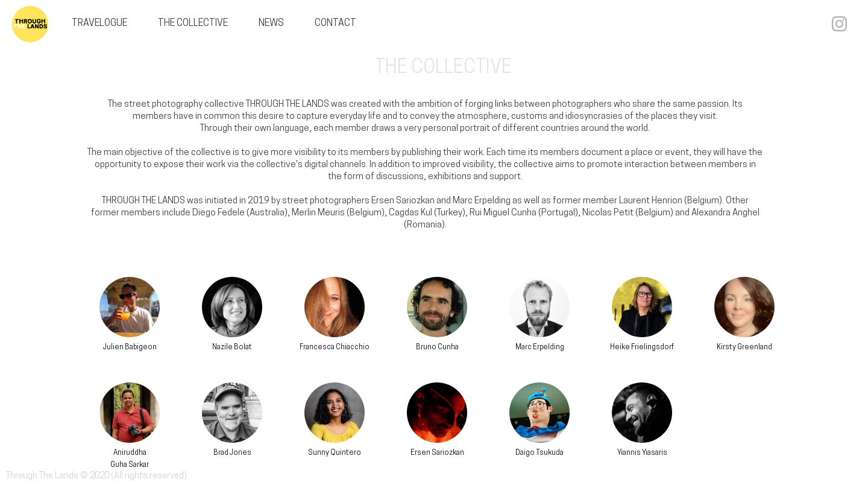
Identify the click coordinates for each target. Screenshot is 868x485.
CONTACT (335, 24)
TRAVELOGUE (99, 24)
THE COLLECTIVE (193, 24)
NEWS (271, 24)
